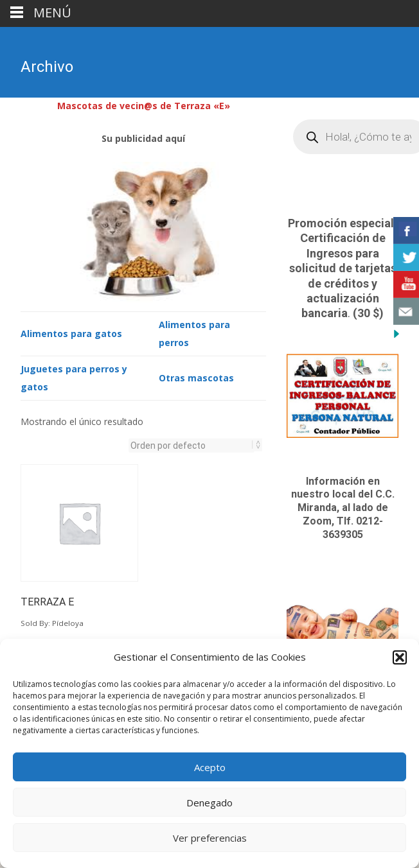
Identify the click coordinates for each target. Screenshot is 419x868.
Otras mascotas (196, 377)
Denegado (209, 803)
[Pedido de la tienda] (192, 444)
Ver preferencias (210, 838)
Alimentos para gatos (71, 332)
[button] (400, 657)
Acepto (210, 767)
